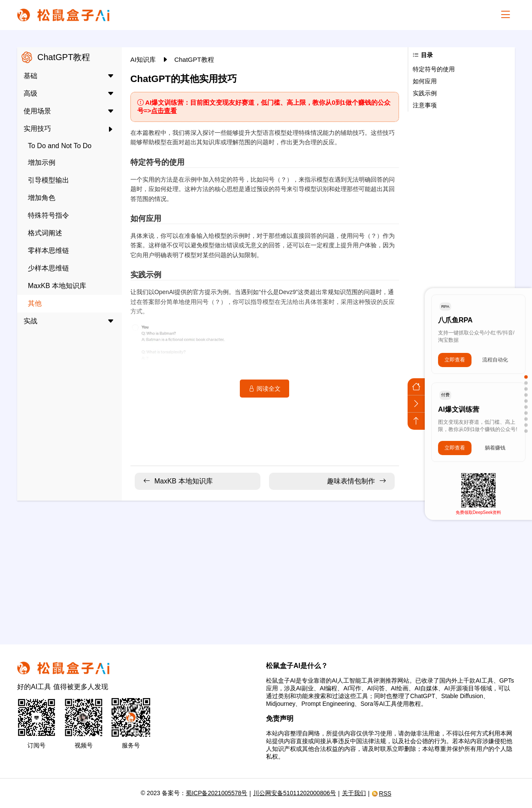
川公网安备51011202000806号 (295, 793)
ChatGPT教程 (194, 59)
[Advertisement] (266, 567)
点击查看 (164, 111)
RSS (381, 793)
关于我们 (354, 793)
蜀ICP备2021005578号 (216, 793)
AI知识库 (144, 59)
